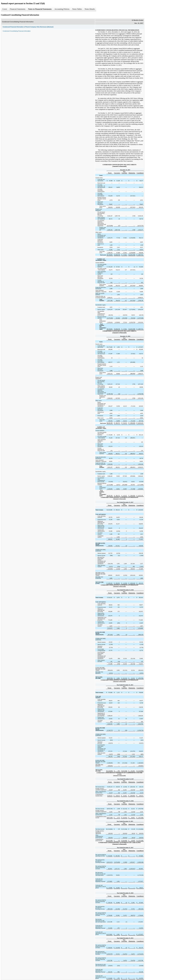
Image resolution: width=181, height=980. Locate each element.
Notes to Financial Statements (40, 9)
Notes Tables (77, 9)
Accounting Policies (62, 9)
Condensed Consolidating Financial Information (17, 31)
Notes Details (90, 9)
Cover (5, 9)
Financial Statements (18, 9)
